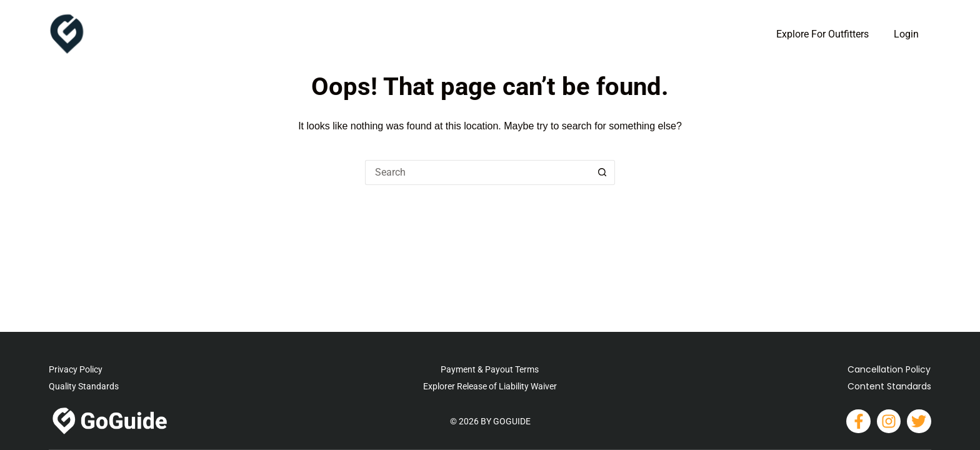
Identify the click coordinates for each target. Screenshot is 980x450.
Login (906, 34)
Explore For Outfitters (822, 34)
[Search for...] (477, 172)
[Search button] (602, 172)
